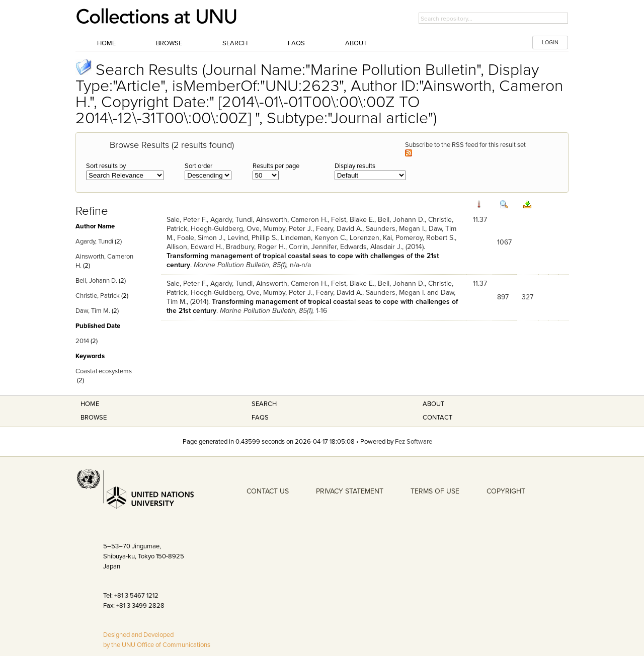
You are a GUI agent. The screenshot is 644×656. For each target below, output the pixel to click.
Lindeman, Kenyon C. (313, 238)
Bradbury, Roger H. (256, 247)
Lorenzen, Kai (371, 238)
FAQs (296, 43)
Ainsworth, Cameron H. (292, 220)
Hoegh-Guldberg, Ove (225, 229)
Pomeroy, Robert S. (425, 238)
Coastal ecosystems (104, 371)
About (356, 43)
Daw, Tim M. (93, 311)
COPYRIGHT (506, 491)
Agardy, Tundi (94, 241)
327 (528, 297)
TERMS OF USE (435, 491)
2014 (82, 341)
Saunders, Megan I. (395, 229)
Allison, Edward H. (194, 247)
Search (235, 43)
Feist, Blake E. (353, 220)
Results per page (276, 166)
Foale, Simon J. (200, 238)
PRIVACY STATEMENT (350, 491)
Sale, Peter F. (187, 220)
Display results (355, 166)
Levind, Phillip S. (252, 238)
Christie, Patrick (98, 296)
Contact (437, 418)
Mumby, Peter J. (288, 229)
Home (106, 43)
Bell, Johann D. (96, 281)
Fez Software (414, 442)
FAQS (260, 418)
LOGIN (550, 43)
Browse (169, 43)
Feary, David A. (339, 229)
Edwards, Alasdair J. (371, 247)
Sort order (198, 166)
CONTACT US (268, 491)
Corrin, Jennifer (313, 247)
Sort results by (106, 166)
